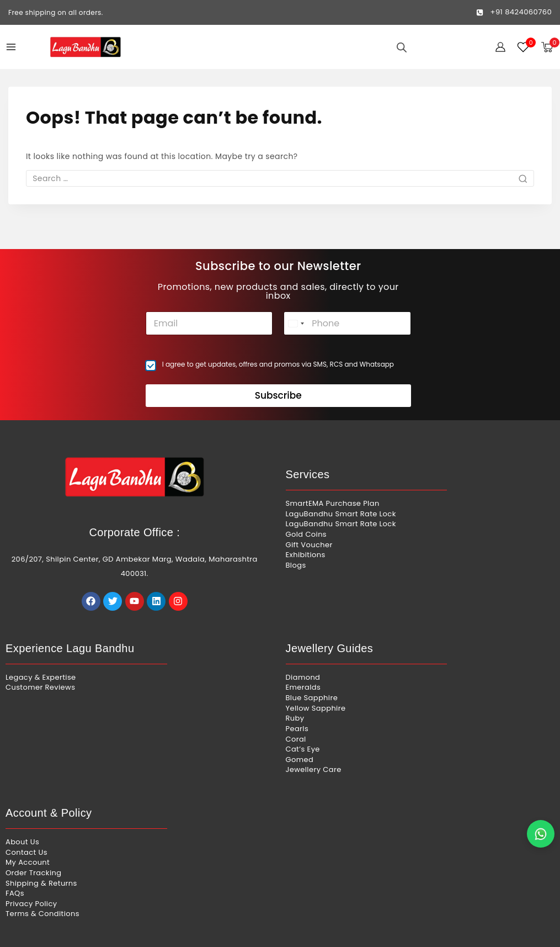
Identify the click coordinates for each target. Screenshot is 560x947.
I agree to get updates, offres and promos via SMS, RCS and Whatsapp (278, 343)
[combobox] (296, 302)
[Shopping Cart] (550, 47)
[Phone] (347, 302)
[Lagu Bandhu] (86, 47)
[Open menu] (11, 47)
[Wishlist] (524, 47)
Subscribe (278, 374)
